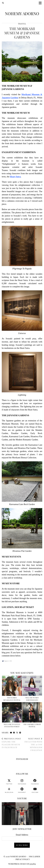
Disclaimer (34, 856)
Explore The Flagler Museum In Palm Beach (12, 743)
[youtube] (35, 790)
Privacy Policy (23, 859)
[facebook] (35, 782)
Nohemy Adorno (22, 13)
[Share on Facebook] (14, 733)
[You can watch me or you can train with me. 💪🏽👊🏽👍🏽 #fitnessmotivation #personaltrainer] (22, 814)
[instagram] (22, 782)
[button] (41, 3)
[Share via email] (11, 733)
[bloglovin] (9, 790)
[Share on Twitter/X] (17, 733)
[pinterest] (22, 790)
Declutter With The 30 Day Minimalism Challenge (32, 744)
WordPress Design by (22, 864)
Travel (22, 24)
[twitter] (9, 782)
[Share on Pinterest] (20, 733)
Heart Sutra (15, 177)
